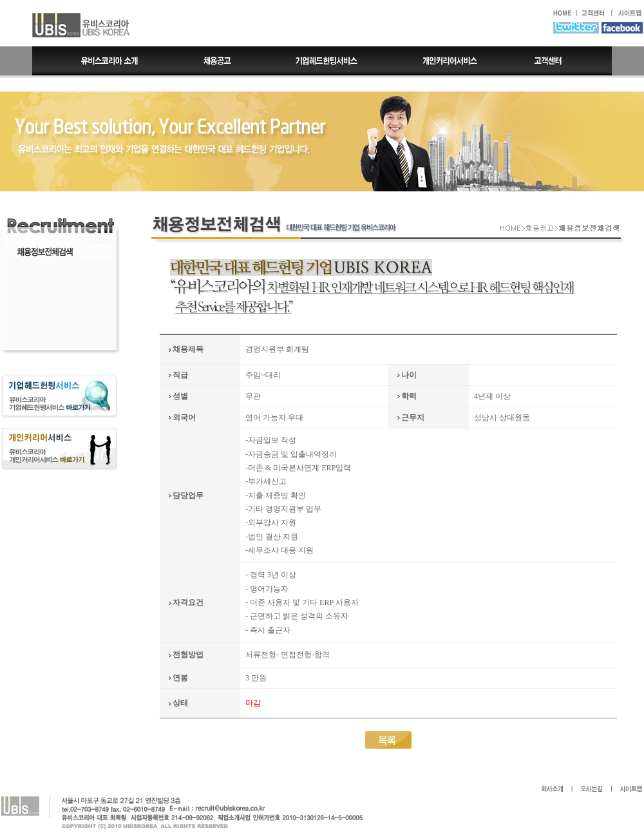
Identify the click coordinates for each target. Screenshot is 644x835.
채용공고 (218, 61)
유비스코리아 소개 (100, 61)
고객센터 (561, 61)
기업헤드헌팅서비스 (328, 61)
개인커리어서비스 (449, 61)
